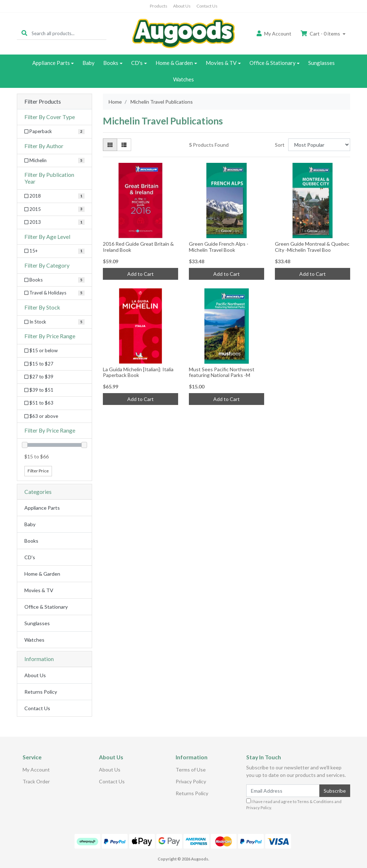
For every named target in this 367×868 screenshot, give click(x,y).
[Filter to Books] (54, 280)
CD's (137, 63)
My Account (36, 770)
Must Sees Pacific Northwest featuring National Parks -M (222, 372)
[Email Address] (283, 791)
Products (159, 6)
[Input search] (69, 33)
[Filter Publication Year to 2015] (54, 209)
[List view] (124, 145)
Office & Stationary (273, 63)
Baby (89, 63)
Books (111, 63)
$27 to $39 (39, 377)
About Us (182, 6)
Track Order (36, 781)
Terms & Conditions (315, 801)
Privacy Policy (191, 781)
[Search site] (24, 33)
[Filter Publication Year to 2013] (54, 222)
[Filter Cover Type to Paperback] (54, 132)
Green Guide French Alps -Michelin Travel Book (219, 247)
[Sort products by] (319, 145)
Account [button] (274, 34)
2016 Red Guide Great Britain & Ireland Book (138, 247)
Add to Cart (140, 274)
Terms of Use (191, 770)
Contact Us (207, 6)
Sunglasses (321, 63)
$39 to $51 (39, 390)
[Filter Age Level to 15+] (54, 251)
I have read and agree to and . (294, 804)
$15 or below (41, 350)
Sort (280, 145)
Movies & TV (221, 63)
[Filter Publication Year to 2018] (54, 196)
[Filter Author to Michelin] (54, 161)
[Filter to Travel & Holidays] (54, 293)
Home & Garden (174, 63)
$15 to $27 (39, 364)
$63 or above (41, 416)
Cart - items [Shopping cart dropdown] (321, 34)
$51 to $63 (39, 403)
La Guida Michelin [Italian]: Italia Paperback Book (138, 372)
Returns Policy (41, 692)
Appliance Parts (51, 63)
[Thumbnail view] (110, 145)
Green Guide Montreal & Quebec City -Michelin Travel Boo (312, 247)
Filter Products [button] (43, 102)
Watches (183, 79)
